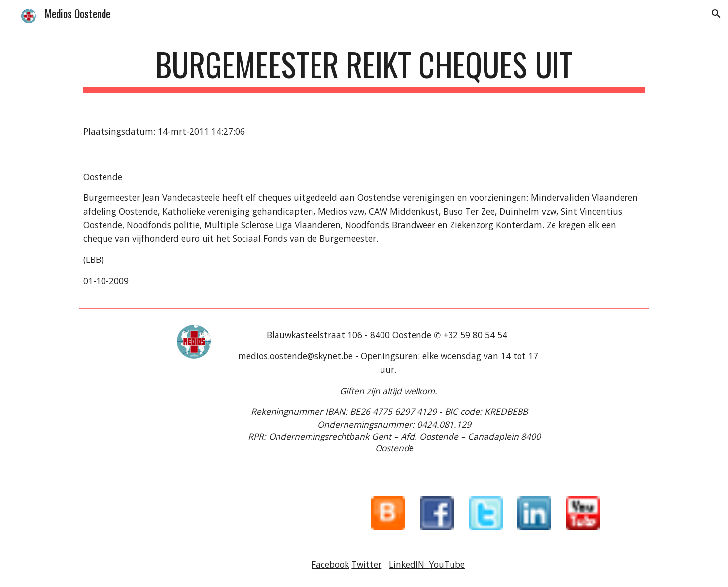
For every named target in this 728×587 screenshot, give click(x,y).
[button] (716, 14)
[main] (364, 69)
